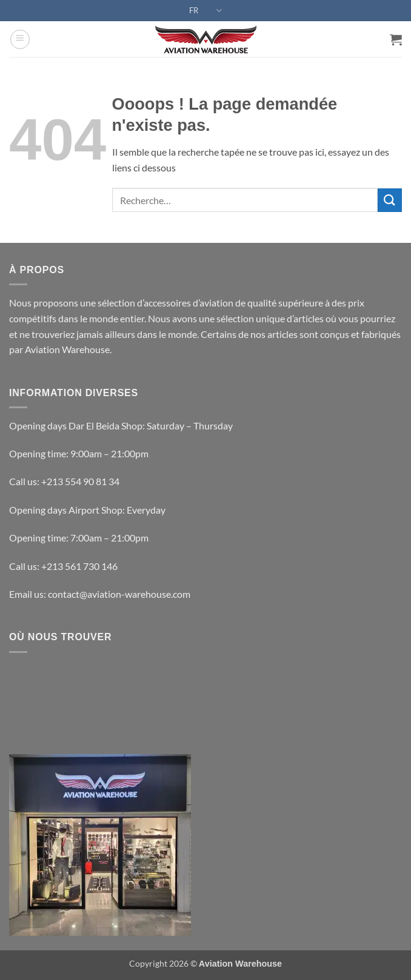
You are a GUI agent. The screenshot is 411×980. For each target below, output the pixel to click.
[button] (20, 39)
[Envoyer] (390, 200)
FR (206, 11)
